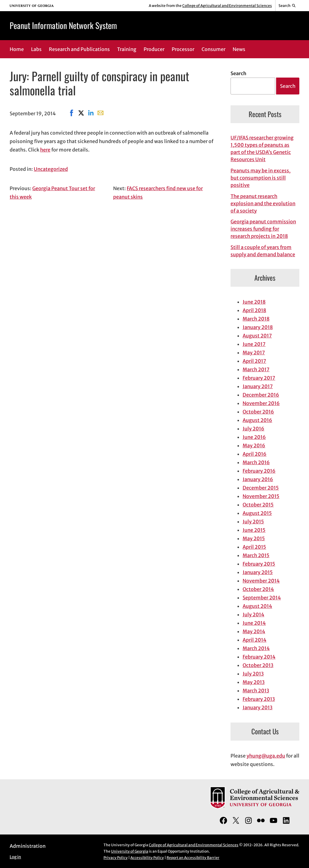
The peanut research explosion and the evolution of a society (263, 203)
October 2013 (258, 665)
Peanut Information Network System (63, 25)
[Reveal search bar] (287, 6)
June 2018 (254, 302)
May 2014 (254, 631)
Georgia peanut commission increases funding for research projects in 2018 (263, 229)
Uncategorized (51, 169)
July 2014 (253, 614)
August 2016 (257, 420)
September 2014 (262, 598)
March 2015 (256, 555)
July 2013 (253, 674)
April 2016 (255, 454)
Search (238, 73)
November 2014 (261, 581)
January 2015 (258, 572)
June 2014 (254, 623)
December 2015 (261, 488)
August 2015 (257, 513)
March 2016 (256, 462)
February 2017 (259, 378)
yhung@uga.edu (266, 756)
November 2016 (261, 403)
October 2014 (258, 589)
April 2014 (255, 640)
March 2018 (256, 319)
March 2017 (256, 369)
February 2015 (259, 564)
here (45, 150)
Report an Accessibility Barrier (193, 858)
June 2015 (254, 530)
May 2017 (254, 353)
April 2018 (254, 310)
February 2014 (259, 657)
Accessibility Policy (147, 858)
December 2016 (261, 395)
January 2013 (258, 707)
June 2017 (254, 344)
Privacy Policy (116, 858)
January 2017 (258, 386)
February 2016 (259, 471)
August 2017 (257, 336)
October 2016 (258, 412)
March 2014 (256, 648)
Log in (15, 857)
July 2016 (253, 429)
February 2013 (259, 699)
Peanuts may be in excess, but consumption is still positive (261, 178)
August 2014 (257, 606)
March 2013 (256, 691)
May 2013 (254, 682)
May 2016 (254, 445)
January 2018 (258, 327)
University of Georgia (130, 851)
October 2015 (258, 505)
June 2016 (254, 437)
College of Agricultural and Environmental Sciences (227, 6)
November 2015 (261, 496)
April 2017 (254, 361)
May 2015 (254, 538)
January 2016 (258, 479)
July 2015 (253, 522)
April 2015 (254, 547)
